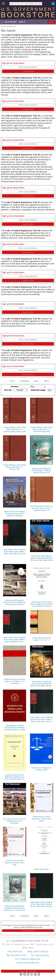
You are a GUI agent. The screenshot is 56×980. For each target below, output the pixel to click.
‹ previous (24, 381)
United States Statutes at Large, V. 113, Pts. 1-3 (42, 639)
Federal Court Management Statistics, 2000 (41, 769)
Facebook (21, 974)
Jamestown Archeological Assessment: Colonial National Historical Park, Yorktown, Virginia (15, 602)
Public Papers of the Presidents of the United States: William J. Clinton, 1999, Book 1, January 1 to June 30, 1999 (41, 904)
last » (47, 381)
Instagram (28, 974)
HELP (22, 22)
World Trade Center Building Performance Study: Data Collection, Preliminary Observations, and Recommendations (14, 514)
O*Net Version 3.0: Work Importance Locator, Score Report (42, 819)
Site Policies (15, 951)
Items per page (38, 390)
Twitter (25, 974)
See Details (28, 931)
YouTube (32, 974)
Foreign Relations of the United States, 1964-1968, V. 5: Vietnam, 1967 (15, 467)
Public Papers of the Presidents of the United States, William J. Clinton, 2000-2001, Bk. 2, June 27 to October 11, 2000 (15, 552)
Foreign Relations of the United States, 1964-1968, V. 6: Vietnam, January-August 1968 (15, 429)
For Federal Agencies (28, 959)
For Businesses (40, 955)
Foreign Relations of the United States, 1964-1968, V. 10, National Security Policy (41, 429)
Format (15, 386)
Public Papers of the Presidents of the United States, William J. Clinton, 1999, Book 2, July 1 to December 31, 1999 (41, 719)
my (9, 22)
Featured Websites (28, 963)
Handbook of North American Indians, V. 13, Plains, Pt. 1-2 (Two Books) (14, 681)
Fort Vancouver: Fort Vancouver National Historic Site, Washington (15, 821)
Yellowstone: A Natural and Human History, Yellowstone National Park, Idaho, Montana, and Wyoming (41, 684)
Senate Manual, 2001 (42, 869)
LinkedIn (39, 974)
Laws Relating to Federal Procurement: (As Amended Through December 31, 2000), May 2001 (15, 728)
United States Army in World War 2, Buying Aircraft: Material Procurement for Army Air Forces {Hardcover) (42, 604)
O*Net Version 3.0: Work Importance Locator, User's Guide (15, 863)
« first (12, 381)
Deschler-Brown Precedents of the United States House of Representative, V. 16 (42, 508)
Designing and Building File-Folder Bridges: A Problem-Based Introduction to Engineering (41, 471)
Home (3, 26)
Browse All (12, 26)
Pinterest (35, 974)
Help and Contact (38, 951)
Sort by (8, 390)
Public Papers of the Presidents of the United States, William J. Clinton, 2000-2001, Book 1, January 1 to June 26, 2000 (15, 639)
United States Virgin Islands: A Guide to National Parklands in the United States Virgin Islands (42, 558)
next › (37, 381)
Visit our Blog (28, 971)
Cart (51, 22)
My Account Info (17, 955)
